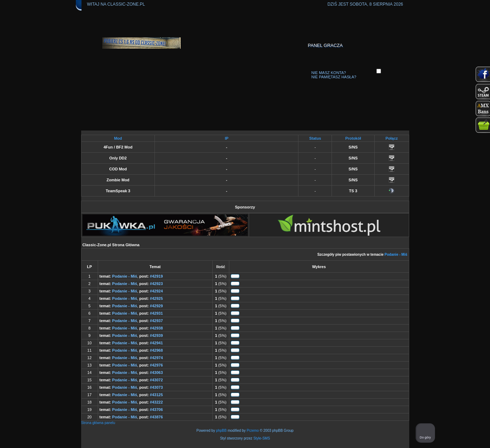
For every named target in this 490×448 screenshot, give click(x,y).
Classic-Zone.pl (126, 4)
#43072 (156, 380)
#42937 (156, 321)
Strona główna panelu (98, 423)
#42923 (156, 284)
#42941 (156, 343)
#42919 (156, 276)
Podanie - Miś (396, 255)
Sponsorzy (245, 207)
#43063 (156, 373)
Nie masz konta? (329, 73)
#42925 (156, 298)
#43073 (156, 387)
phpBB (221, 431)
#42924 (156, 291)
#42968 (156, 350)
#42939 (156, 335)
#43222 (156, 402)
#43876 (156, 417)
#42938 (156, 328)
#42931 (156, 313)
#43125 (156, 395)
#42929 (156, 306)
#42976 (156, 365)
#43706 (156, 410)
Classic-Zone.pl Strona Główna (111, 245)
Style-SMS (262, 438)
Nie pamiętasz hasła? (334, 77)
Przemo (253, 431)
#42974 (156, 358)
